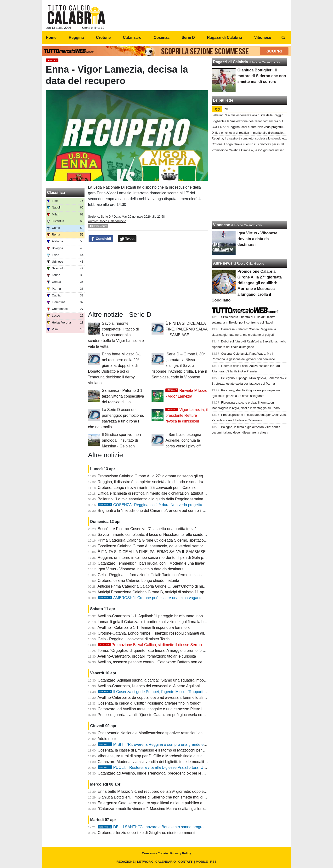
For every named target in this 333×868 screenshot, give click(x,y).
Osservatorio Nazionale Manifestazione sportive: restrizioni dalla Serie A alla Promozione (173, 733)
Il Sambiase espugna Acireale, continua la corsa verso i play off (183, 440)
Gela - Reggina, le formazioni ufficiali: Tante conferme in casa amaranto (158, 575)
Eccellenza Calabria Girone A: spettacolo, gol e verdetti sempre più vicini (159, 546)
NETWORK (145, 862)
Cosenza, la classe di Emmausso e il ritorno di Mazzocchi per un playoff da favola (167, 750)
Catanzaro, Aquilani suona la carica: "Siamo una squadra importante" (156, 680)
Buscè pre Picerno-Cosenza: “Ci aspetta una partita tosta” (147, 529)
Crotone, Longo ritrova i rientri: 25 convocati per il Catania (147, 488)
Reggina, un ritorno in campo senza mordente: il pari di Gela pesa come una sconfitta (170, 558)
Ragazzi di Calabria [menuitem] (225, 38)
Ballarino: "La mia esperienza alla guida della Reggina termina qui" (154, 499)
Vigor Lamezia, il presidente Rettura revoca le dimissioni (186, 415)
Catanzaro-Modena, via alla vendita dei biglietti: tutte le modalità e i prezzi (160, 762)
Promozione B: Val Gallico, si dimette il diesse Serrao (150, 645)
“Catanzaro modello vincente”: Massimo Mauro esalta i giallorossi (153, 809)
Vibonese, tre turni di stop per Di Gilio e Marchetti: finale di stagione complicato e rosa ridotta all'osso (183, 756)
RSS (213, 862)
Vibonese (222, 225)
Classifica (56, 193)
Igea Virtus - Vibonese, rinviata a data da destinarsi (141, 569)
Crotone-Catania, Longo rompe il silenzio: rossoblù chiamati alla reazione (160, 633)
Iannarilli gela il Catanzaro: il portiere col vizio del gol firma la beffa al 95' (159, 622)
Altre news (223, 263)
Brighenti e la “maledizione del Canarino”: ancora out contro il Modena (157, 511)
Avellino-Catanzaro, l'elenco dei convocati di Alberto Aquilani (149, 686)
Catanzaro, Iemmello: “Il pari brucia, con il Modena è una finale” (152, 563)
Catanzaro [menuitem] (132, 38)
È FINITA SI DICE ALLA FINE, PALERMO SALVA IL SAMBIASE (186, 329)
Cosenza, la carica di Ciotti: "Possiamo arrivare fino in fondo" (149, 703)
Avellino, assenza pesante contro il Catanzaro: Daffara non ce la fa (154, 662)
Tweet (127, 239)
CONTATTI (186, 862)
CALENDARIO (166, 862)
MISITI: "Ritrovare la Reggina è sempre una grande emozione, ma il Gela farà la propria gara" (185, 744)
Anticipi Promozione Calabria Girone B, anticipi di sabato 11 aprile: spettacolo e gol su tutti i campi (181, 592)
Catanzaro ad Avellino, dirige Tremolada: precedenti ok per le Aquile (155, 773)
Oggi (217, 109)
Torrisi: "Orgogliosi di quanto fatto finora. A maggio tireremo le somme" (157, 651)
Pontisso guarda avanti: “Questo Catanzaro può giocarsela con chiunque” (160, 715)
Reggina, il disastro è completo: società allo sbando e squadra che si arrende (163, 482)
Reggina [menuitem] (76, 38)
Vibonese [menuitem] (263, 38)
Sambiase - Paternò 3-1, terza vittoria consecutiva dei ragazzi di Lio (123, 396)
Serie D (106, 217)
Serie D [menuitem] (188, 38)
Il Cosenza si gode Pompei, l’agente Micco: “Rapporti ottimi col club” (163, 692)
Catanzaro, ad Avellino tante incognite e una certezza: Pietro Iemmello (157, 709)
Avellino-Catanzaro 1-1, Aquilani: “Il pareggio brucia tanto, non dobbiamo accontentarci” (172, 616)
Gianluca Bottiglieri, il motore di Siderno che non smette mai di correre (157, 797)
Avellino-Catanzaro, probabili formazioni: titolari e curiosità (147, 656)
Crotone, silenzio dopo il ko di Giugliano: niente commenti (146, 833)
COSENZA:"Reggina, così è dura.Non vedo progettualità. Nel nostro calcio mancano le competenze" (191, 505)
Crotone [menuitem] (103, 38)
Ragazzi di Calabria (231, 62)
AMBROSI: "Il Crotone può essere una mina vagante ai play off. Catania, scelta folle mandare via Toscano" (196, 598)
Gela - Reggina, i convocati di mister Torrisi (134, 639)
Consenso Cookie (155, 853)
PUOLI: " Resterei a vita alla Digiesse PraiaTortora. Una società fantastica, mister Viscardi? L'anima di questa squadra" (206, 767)
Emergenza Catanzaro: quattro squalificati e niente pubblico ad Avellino (158, 803)
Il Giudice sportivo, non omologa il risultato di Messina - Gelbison (121, 440)
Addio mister (108, 739)
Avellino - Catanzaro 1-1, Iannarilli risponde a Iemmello (144, 628)
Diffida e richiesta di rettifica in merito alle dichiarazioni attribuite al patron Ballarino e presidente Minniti (185, 493)
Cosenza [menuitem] (162, 38)
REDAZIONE (126, 862)
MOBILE (202, 862)
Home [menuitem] (51, 38)
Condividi (101, 239)
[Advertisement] (249, 187)
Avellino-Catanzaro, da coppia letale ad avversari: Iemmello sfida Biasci (159, 697)
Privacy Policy (181, 853)
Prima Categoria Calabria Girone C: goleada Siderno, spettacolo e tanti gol (161, 540)
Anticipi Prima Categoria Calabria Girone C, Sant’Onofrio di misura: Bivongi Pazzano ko (172, 586)
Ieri (226, 109)
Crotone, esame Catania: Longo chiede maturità (138, 581)
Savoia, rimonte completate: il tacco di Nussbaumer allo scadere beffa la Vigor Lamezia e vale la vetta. (116, 335)
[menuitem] (283, 38)
